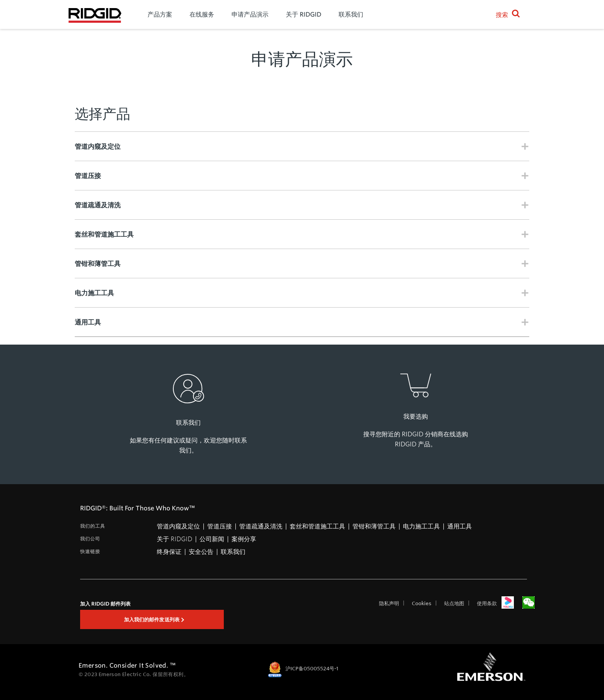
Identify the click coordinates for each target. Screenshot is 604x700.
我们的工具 (93, 526)
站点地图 (454, 603)
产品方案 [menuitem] (160, 14)
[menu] (307, 14)
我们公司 (90, 539)
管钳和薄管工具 (374, 526)
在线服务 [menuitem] (202, 14)
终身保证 (169, 551)
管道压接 (220, 526)
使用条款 (487, 603)
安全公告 (201, 551)
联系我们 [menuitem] (351, 14)
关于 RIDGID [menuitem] (304, 14)
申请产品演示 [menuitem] (250, 14)
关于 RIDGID (174, 539)
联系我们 (233, 551)
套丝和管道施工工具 (317, 526)
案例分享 (244, 539)
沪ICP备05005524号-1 (312, 669)
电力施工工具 (421, 526)
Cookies (422, 603)
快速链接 (90, 551)
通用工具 (460, 526)
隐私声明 (389, 603)
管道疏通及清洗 (261, 526)
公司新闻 (212, 539)
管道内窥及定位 (178, 526)
